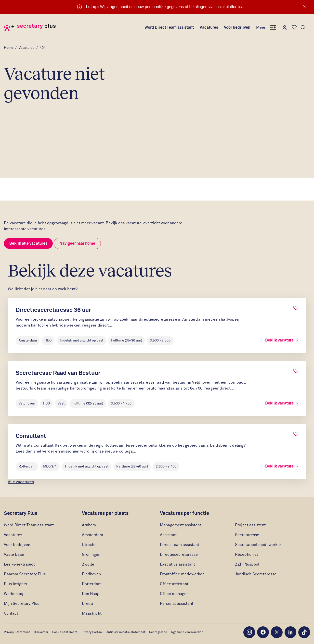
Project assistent (250, 525)
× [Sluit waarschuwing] (304, 6)
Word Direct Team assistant (169, 27)
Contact (11, 613)
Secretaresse (247, 535)
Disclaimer (41, 632)
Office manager (174, 594)
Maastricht (92, 613)
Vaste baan (14, 555)
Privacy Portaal (92, 632)
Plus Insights (15, 584)
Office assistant (174, 584)
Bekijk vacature (282, 340)
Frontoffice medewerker (182, 574)
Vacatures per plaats (105, 513)
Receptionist (247, 555)
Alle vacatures (21, 482)
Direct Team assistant (180, 545)
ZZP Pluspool (247, 564)
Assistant (168, 535)
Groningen (91, 555)
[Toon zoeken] (303, 27)
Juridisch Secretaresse (256, 574)
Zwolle (88, 564)
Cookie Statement (65, 632)
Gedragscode (158, 632)
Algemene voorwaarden (187, 632)
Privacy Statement (17, 632)
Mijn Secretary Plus (22, 604)
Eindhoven (91, 574)
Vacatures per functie (184, 513)
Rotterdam (92, 584)
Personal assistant (177, 604)
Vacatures (209, 27)
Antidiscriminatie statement (126, 632)
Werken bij (14, 594)
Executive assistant (177, 564)
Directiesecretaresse (179, 555)
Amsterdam (92, 535)
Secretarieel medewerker (258, 545)
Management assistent (181, 525)
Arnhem (89, 525)
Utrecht (89, 545)
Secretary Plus (21, 513)
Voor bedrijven (237, 27)
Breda (87, 604)
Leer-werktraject (20, 564)
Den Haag (91, 594)
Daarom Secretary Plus (25, 574)
